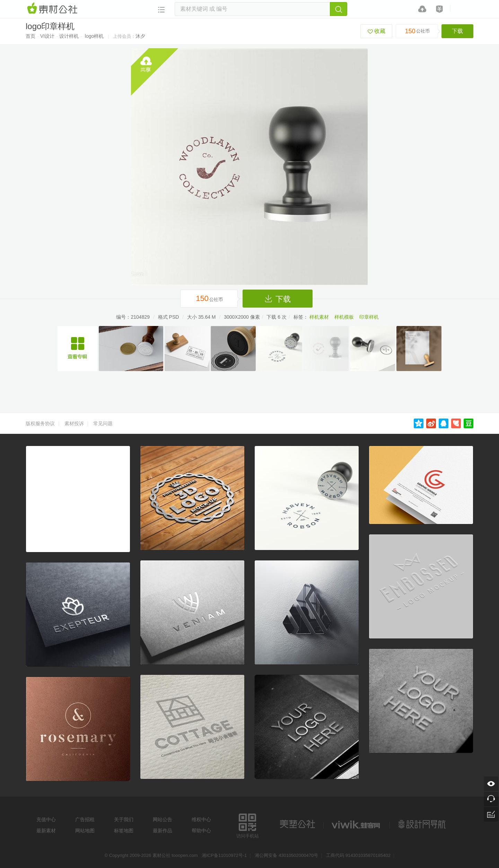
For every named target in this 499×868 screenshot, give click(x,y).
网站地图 (85, 831)
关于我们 (124, 819)
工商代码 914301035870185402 (358, 855)
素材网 (53, 9)
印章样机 (369, 317)
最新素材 (46, 831)
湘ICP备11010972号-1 (224, 855)
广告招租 (85, 819)
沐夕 (140, 36)
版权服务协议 (40, 423)
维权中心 (201, 819)
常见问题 (103, 423)
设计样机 (69, 36)
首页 (30, 36)
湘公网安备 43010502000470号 (286, 855)
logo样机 (94, 36)
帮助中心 (201, 831)
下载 (457, 31)
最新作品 (163, 831)
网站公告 (163, 819)
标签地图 (124, 831)
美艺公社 (297, 824)
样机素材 (319, 317)
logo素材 (357, 824)
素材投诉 (74, 423)
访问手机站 (248, 825)
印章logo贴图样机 (77, 349)
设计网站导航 (423, 824)
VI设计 (47, 36)
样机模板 (344, 317)
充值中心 (46, 819)
